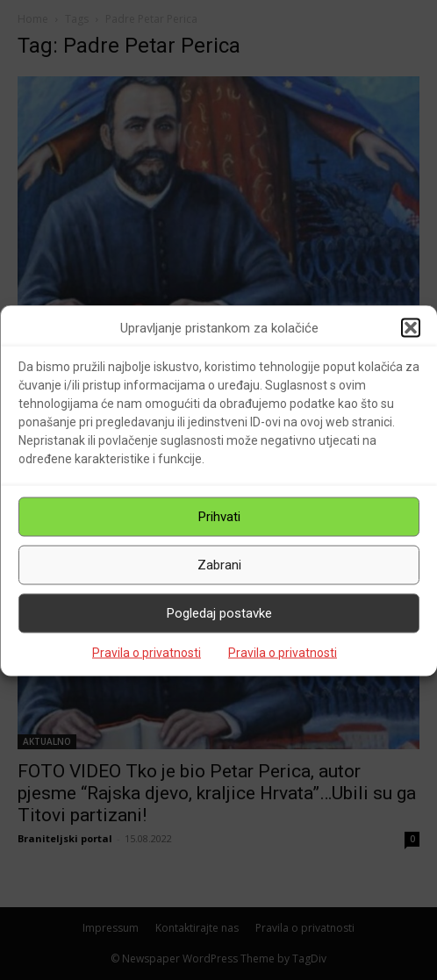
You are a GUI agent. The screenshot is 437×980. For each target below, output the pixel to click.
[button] (411, 328)
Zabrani (219, 565)
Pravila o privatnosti (147, 652)
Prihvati (219, 517)
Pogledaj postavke (219, 613)
